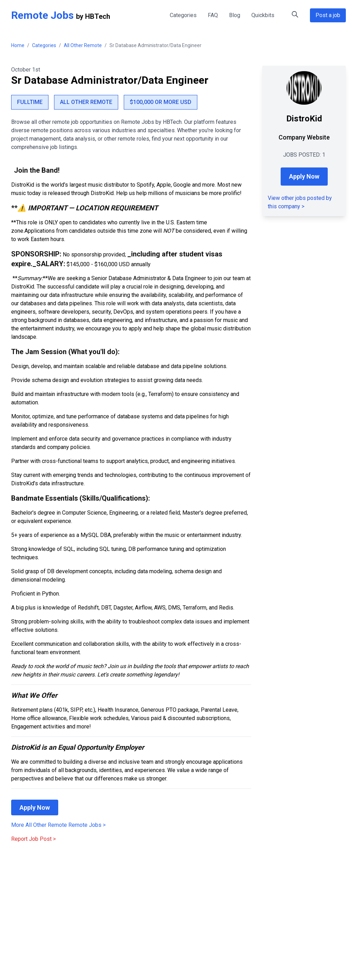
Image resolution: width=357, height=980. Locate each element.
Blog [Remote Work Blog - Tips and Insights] (235, 15)
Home (18, 45)
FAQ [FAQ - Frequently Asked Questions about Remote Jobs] (213, 15)
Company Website (304, 137)
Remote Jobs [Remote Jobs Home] (42, 15)
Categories (183, 15)
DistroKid (304, 119)
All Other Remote (83, 45)
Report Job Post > (33, 839)
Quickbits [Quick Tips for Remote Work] (263, 15)
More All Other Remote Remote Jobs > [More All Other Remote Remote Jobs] (58, 825)
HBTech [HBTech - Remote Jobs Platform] (98, 16)
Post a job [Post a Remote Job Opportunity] (328, 15)
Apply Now (35, 807)
